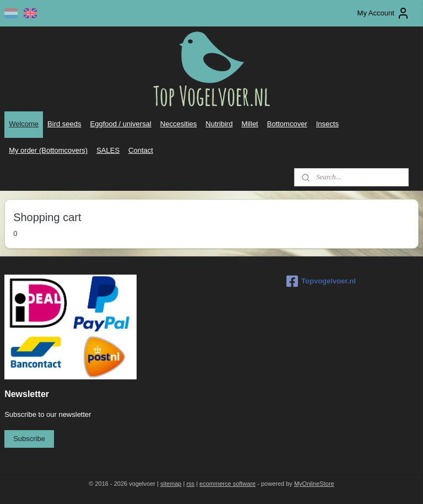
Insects (327, 124)
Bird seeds (64, 124)
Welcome (24, 124)
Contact (141, 150)
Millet (250, 124)
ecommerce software (227, 484)
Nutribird (219, 124)
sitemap (171, 484)
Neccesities (178, 124)
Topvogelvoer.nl (321, 281)
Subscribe (29, 439)
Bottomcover (287, 124)
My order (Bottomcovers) (48, 150)
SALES (108, 150)
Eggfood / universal (121, 124)
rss (190, 484)
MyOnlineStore (314, 484)
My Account (384, 13)
